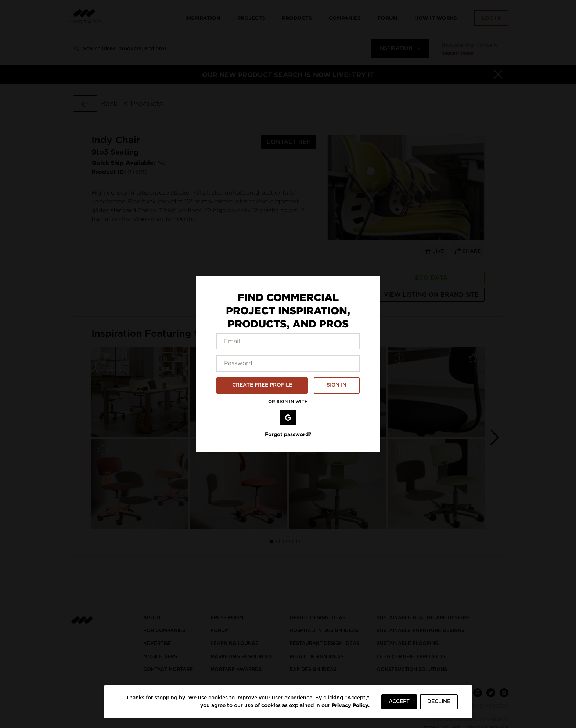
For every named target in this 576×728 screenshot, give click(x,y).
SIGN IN (336, 385)
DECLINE (439, 702)
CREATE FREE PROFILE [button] (262, 385)
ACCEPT (399, 702)
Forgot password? (288, 434)
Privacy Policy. (351, 705)
